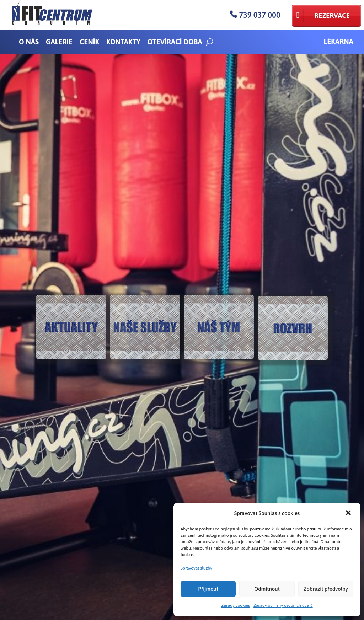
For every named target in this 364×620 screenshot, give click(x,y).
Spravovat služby (196, 568)
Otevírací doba (175, 42)
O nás (29, 42)
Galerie (59, 42)
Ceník (89, 42)
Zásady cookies (235, 605)
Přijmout (208, 589)
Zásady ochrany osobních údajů (283, 605)
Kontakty (123, 42)
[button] (349, 513)
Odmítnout (267, 589)
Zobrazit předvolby (326, 589)
